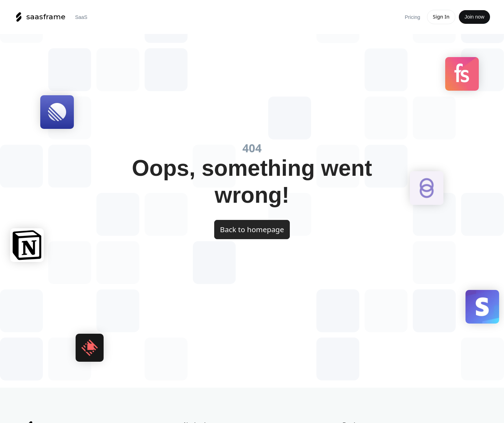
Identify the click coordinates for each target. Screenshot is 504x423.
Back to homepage (252, 229)
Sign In (441, 17)
